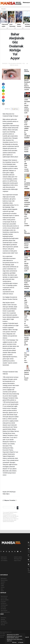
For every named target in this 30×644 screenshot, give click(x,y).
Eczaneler (3, 602)
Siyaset (3, 587)
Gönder (18, 508)
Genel (2, 591)
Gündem (3, 582)
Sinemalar (3, 607)
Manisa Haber (4, 580)
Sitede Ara (3, 618)
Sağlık (2, 586)
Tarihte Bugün (4, 605)
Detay (14, 642)
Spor (2, 589)
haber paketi (3, 639)
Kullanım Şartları (18, 557)
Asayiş (3, 584)
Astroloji (3, 625)
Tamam (21, 642)
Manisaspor (26, 3)
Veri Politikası (4, 561)
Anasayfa (4, 9)
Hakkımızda (4, 557)
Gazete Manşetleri (5, 612)
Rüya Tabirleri (4, 623)
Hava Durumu (4, 596)
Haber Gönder (17, 561)
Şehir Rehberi (4, 610)
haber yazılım (3, 640)
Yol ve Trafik (4, 598)
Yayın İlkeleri (4, 559)
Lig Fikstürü (4, 603)
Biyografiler (4, 621)
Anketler (3, 619)
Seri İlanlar (3, 609)
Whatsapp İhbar (18, 559)
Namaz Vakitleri (5, 600)
